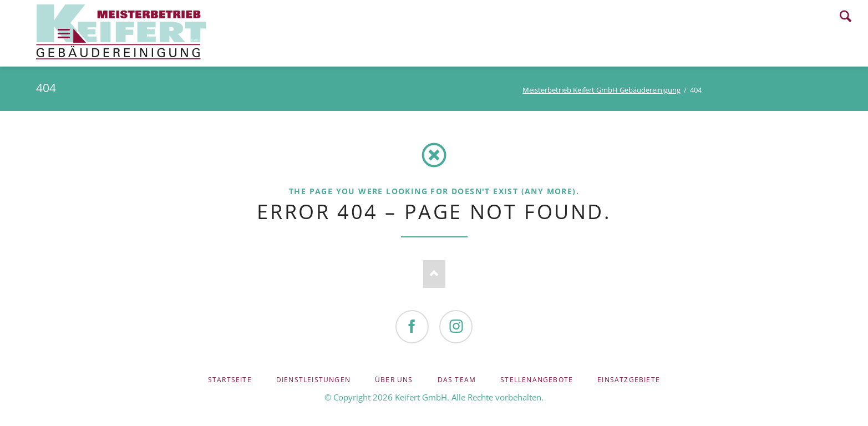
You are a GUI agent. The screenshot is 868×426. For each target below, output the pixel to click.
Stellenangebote (537, 380)
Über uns (394, 380)
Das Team (457, 380)
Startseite (230, 380)
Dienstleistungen (313, 380)
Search (846, 16)
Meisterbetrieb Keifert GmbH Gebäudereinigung (601, 90)
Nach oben (434, 274)
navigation (64, 34)
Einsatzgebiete (629, 380)
